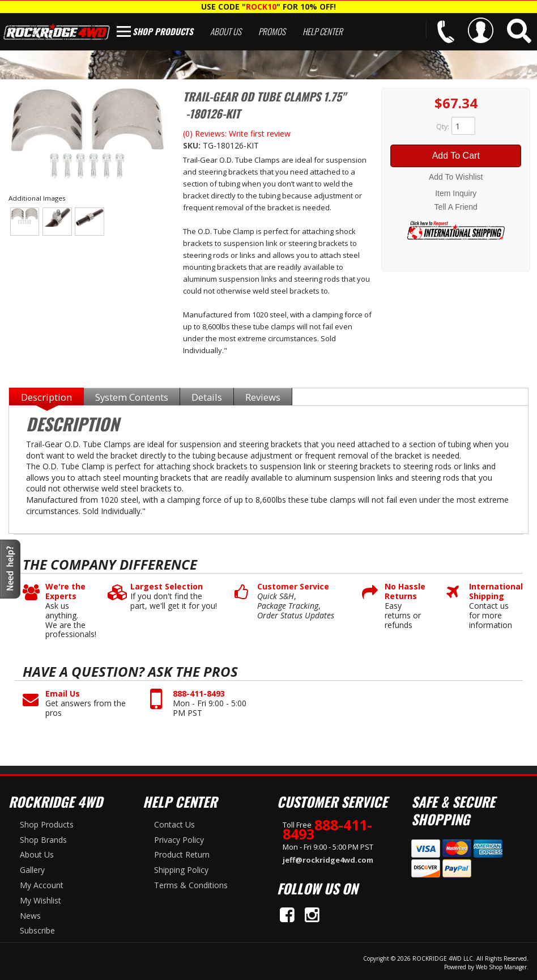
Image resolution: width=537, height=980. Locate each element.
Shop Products (163, 31)
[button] (519, 31)
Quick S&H (276, 597)
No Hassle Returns (405, 592)
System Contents (132, 397)
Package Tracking (288, 606)
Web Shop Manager (501, 967)
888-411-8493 (199, 694)
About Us (226, 31)
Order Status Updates (296, 616)
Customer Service (293, 587)
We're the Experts (65, 592)
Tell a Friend (456, 207)
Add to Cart (456, 156)
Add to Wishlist (456, 177)
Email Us (63, 694)
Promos (272, 31)
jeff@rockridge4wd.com (328, 860)
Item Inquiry (456, 193)
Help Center (323, 31)
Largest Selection (167, 587)
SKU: (193, 145)
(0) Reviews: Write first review (237, 133)
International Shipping (492, 592)
